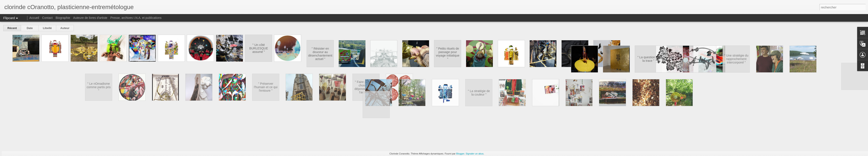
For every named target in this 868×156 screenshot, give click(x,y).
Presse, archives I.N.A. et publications (136, 18)
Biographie (63, 18)
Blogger (460, 154)
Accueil (34, 18)
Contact (47, 18)
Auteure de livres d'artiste (90, 18)
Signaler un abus (475, 154)
